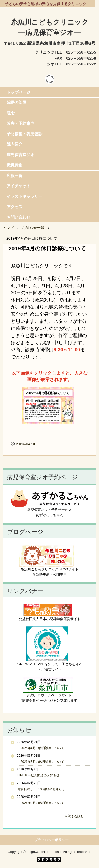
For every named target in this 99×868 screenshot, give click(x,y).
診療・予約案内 (20, 123)
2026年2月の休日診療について (41, 803)
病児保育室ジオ (20, 155)
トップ (8, 228)
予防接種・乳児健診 (24, 134)
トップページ (18, 92)
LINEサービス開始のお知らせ (38, 775)
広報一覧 (15, 176)
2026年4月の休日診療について (41, 748)
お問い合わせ (18, 217)
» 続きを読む (74, 816)
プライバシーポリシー (51, 840)
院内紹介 (15, 144)
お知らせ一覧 (33, 228)
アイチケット (18, 186)
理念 (11, 113)
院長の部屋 (16, 102)
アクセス (15, 207)
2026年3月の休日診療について (41, 762)
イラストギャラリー (24, 196)
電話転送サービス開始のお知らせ (41, 789)
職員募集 (15, 165)
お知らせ (19, 730)
